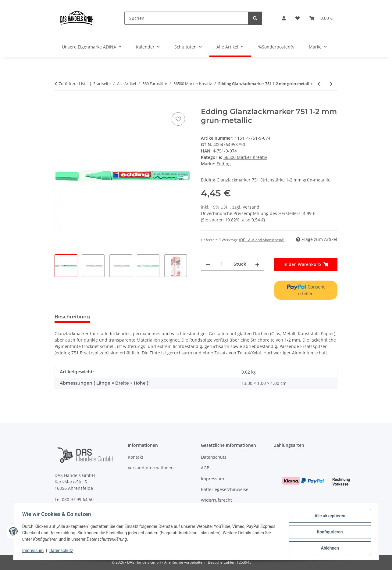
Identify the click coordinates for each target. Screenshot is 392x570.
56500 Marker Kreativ (245, 157)
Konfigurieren (329, 532)
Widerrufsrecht (216, 500)
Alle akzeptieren (329, 517)
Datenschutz (62, 551)
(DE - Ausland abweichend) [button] (262, 240)
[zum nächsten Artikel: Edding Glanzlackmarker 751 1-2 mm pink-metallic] (331, 84)
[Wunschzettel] (298, 18)
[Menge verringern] (208, 264)
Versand (251, 207)
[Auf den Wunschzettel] (178, 119)
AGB (205, 468)
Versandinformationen (151, 468)
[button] (284, 18)
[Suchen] (186, 18)
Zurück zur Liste (73, 84)
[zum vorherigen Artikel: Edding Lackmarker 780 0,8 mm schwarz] (319, 84)
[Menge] (222, 264)
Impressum (34, 551)
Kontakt (135, 457)
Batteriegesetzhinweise (225, 489)
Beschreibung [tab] (72, 317)
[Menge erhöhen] (257, 264)
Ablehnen (329, 548)
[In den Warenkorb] (59, 104)
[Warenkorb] (321, 18)
